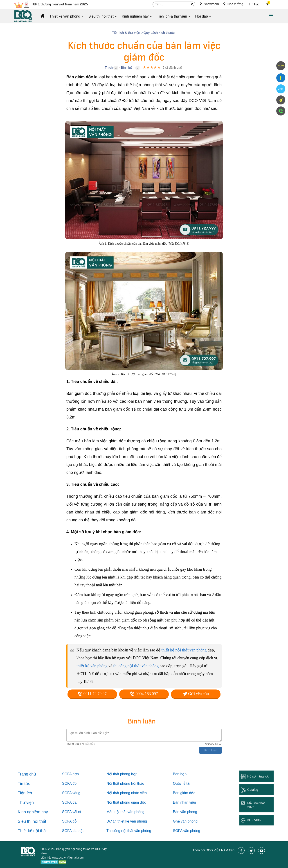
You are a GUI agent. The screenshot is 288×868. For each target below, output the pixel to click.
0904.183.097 (144, 694)
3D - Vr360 (255, 820)
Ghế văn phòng (185, 821)
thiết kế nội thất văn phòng (184, 650)
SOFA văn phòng (187, 831)
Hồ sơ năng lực (258, 776)
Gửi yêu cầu (196, 694)
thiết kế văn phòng (92, 666)
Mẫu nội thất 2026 (256, 805)
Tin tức (254, 4)
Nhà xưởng (233, 4)
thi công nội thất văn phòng (136, 666)
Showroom (209, 4)
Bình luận (128, 68)
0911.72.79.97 (92, 694)
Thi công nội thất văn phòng (129, 831)
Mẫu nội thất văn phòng (125, 812)
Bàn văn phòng (185, 812)
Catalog (253, 790)
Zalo (281, 89)
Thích (109, 68)
